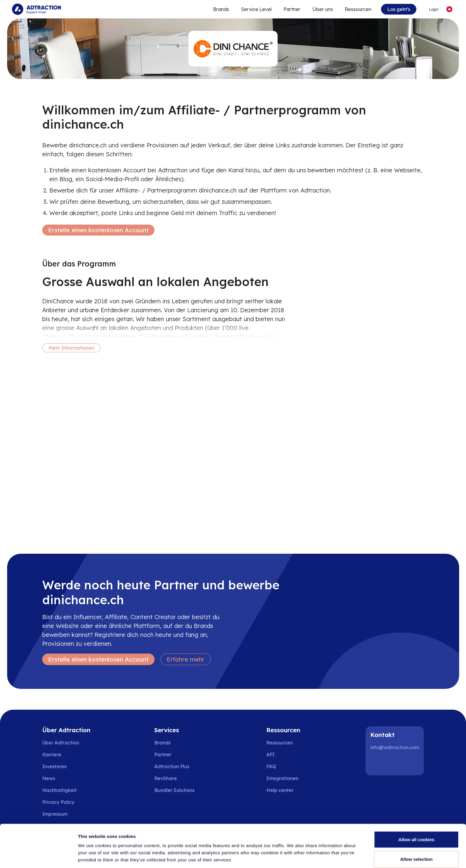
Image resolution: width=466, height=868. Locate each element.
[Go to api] (284, 755)
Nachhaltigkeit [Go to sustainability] (59, 790)
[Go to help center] (284, 790)
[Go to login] (431, 9)
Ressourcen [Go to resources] (358, 9)
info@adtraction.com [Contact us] (395, 747)
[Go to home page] (36, 9)
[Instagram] (396, 763)
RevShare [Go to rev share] (166, 778)
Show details (312, 853)
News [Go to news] (49, 778)
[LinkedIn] (377, 763)
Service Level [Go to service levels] (256, 9)
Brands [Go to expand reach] (221, 9)
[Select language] (449, 9)
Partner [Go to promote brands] (292, 9)
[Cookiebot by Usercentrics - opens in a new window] (38, 856)
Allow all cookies (417, 813)
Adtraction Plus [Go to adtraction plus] (172, 766)
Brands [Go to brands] (162, 743)
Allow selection (416, 833)
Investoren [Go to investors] (55, 766)
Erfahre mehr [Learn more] (186, 659)
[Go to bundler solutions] (178, 790)
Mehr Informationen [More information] (71, 348)
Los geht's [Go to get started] (399, 9)
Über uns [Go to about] (323, 9)
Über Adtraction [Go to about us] (61, 743)
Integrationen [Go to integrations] (282, 778)
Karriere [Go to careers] (52, 755)
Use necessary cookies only (416, 852)
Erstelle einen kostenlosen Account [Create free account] (98, 230)
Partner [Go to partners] (163, 755)
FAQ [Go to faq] (271, 766)
